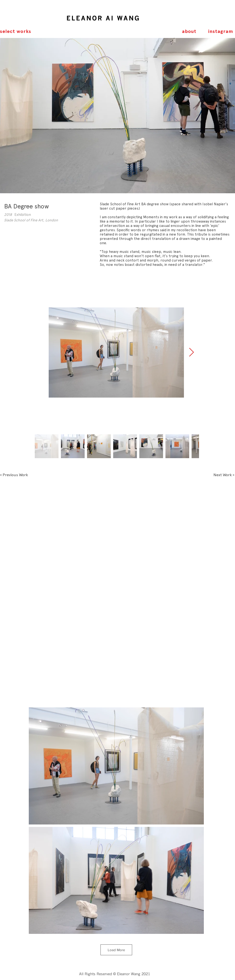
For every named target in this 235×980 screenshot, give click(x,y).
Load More (116, 950)
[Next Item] (191, 353)
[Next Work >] (224, 475)
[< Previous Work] (14, 475)
